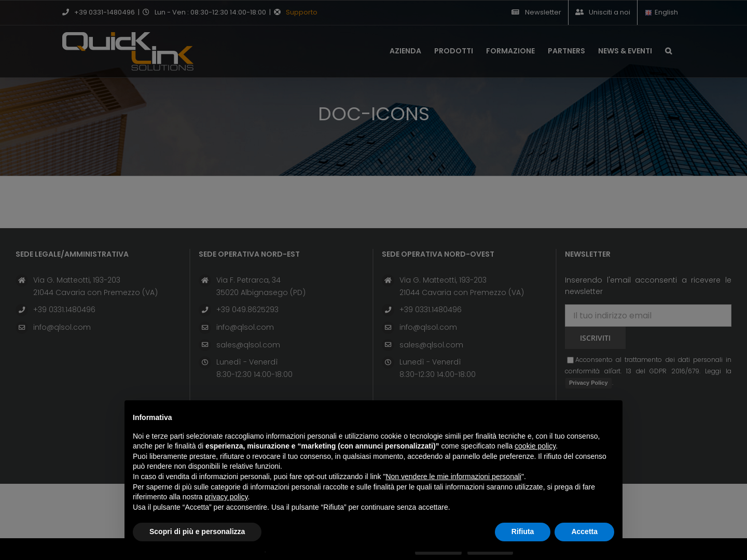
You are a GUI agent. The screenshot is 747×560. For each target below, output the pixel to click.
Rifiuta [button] (523, 531)
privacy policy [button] (226, 497)
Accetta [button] (584, 531)
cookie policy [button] (535, 446)
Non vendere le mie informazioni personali (453, 477)
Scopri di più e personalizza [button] (197, 531)
